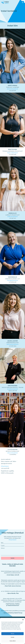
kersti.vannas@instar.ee (13, 89)
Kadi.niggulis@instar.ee (13, 280)
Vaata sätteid (13, 641)
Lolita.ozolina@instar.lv (12, 453)
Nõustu (12, 634)
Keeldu (13, 637)
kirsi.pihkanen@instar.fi (12, 389)
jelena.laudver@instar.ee (13, 344)
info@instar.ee (5, 466)
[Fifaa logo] (5, 2)
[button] (23, 620)
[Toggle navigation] (23, 2)
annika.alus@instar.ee (12, 217)
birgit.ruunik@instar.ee (13, 153)
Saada (13, 558)
